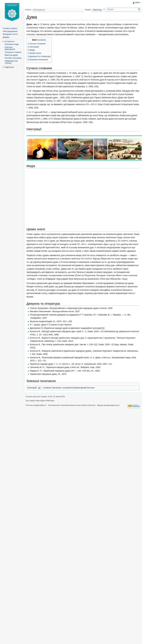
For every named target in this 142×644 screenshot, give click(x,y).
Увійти (138, 3)
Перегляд (97, 10)
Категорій (32, 388)
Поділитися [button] (9, 67)
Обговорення (39, 10)
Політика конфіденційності (36, 405)
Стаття (28, 10)
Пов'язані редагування (10, 48)
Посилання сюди (12, 44)
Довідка (6, 37)
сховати (42, 40)
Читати (88, 10)
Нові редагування (10, 31)
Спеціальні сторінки (13, 52)
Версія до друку (11, 55)
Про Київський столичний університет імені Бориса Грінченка (72, 405)
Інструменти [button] (9, 41)
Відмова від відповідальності (108, 405)
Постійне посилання (13, 58)
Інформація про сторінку (11, 62)
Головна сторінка (10, 28)
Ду (39, 388)
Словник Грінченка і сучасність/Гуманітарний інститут (69, 388)
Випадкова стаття (10, 34)
